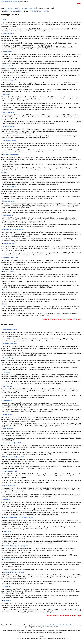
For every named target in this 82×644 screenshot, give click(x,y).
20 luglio (7, 11)
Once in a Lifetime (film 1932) (12, 443)
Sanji (5, 173)
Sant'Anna (7, 290)
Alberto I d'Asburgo (9, 112)
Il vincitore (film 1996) (10, 471)
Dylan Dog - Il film (8, 34)
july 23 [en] (17, 8)
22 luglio (20, 11)
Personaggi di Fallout (9, 141)
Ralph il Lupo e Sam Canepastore (14, 229)
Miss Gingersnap (8, 429)
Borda (5, 304)
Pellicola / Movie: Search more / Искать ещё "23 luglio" (64, 616)
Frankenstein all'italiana (10, 330)
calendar (16, 2)
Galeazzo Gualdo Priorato (11, 155)
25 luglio (40, 11)
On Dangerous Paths (10, 485)
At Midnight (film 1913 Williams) (14, 572)
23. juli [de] (25, 8)
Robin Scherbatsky (9, 201)
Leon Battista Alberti (10, 187)
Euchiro (5, 20)
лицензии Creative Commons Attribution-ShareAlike (57, 625)
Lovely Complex (8, 414)
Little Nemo (6, 94)
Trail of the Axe (7, 386)
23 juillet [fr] (33, 8)
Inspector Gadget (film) (10, 344)
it (20, 2)
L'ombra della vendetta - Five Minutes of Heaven (18, 517)
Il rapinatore (7, 586)
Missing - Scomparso (9, 358)
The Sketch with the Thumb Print (14, 457)
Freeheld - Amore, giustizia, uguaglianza (16, 546)
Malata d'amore (7, 400)
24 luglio (33, 11)
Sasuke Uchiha (8, 215)
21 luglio (13, 11)
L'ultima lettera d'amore (11, 560)
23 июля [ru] (9, 8)
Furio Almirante (7, 52)
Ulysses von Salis (9, 272)
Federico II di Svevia (10, 244)
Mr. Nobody (7, 601)
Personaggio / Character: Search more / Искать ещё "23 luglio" (62, 319)
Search (79, 3)
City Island (7, 499)
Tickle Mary (7, 532)
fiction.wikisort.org (6, 2)
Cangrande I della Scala (11, 258)
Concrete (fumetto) (9, 66)
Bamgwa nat (7, 372)
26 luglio (46, 11)
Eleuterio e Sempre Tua (10, 80)
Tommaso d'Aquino (9, 126)
